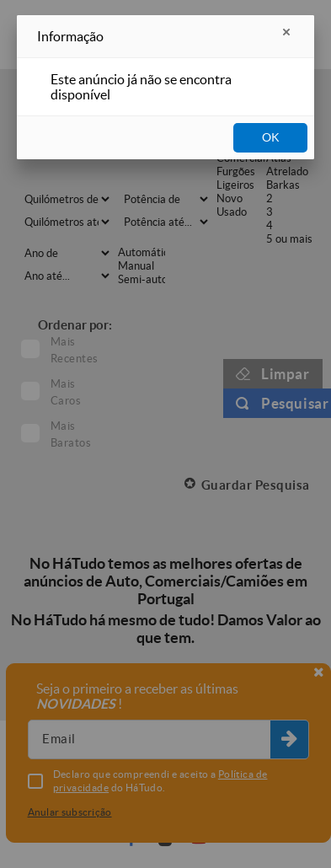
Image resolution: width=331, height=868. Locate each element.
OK (271, 137)
